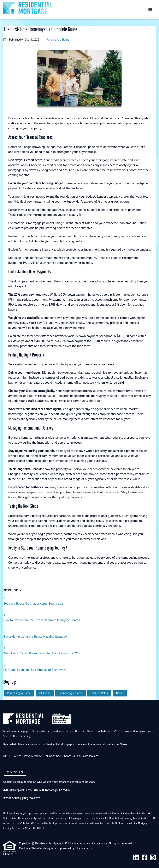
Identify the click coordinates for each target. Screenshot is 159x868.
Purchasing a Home (58, 40)
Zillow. (123, 744)
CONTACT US (15, 772)
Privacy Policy (33, 756)
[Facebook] (145, 858)
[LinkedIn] (136, 858)
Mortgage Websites (31, 848)
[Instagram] (153, 858)
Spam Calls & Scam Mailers (81, 756)
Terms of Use (53, 756)
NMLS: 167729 (12, 756)
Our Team (19, 736)
